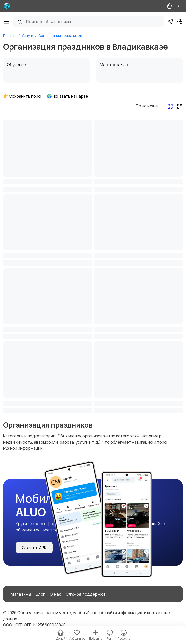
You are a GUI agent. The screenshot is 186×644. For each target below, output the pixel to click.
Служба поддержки (85, 594)
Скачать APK (34, 548)
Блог (40, 594)
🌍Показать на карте (68, 96)
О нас (55, 594)
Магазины (21, 594)
